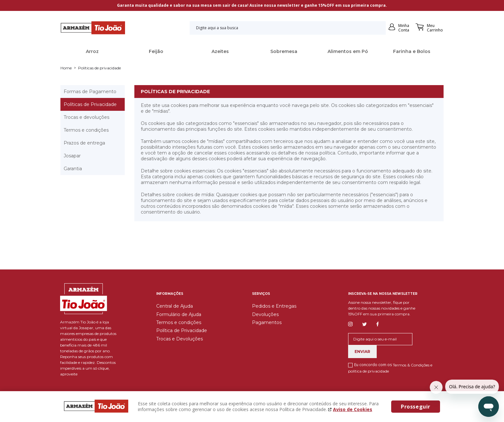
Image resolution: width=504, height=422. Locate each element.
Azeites (220, 51)
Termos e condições (86, 130)
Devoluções (265, 314)
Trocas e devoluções (86, 117)
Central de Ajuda (175, 306)
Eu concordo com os (390, 368)
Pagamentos (267, 322)
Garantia (73, 169)
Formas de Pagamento (90, 92)
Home (66, 68)
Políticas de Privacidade (90, 104)
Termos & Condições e (413, 365)
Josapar (72, 156)
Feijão (156, 51)
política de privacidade (369, 371)
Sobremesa (284, 51)
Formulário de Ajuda (179, 314)
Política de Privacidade (182, 330)
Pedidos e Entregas (274, 306)
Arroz (92, 51)
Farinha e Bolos (412, 51)
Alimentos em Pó (348, 51)
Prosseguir (416, 407)
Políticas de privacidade (99, 68)
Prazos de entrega (84, 143)
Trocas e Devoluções (180, 339)
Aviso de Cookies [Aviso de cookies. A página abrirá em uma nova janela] (353, 409)
